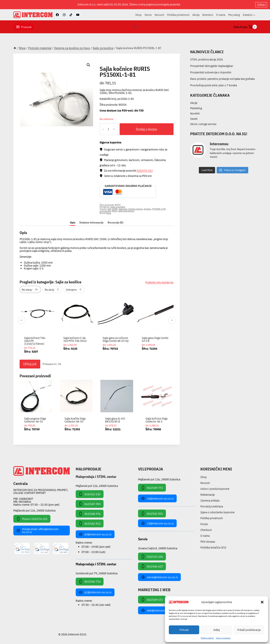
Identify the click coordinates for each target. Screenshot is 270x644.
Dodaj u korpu (146, 129)
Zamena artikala (210, 500)
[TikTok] (71, 15)
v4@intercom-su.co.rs (157, 498)
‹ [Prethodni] (21, 320)
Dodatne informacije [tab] (91, 222)
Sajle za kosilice (115, 64)
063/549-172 (152, 600)
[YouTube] (78, 15)
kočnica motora (136, 209)
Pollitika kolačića (207, 638)
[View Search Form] (135, 27)
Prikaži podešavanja (249, 630)
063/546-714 (90, 582)
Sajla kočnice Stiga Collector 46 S (156, 420)
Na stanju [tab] (30, 289)
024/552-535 (90, 494)
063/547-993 (90, 504)
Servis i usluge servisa (203, 124)
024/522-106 (152, 557)
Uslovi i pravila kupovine (215, 489)
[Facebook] (57, 15)
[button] (262, 602)
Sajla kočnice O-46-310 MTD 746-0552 (75, 339)
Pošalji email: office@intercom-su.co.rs (38, 531)
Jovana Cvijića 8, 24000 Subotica (158, 548)
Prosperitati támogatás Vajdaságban (212, 66)
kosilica (148, 209)
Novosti (159, 15)
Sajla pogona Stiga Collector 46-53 (35, 420)
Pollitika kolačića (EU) (213, 547)
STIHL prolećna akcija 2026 (207, 59)
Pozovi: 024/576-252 (32, 519)
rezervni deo (105, 211)
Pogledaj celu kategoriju (159, 282)
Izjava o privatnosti (223, 638)
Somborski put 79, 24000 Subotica (97, 573)
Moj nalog (234, 15)
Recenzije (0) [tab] (115, 222)
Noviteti (195, 113)
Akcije (194, 103)
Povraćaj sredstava (212, 506)
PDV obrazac (208, 542)
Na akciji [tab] (52, 289)
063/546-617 (152, 566)
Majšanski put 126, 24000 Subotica (34, 510)
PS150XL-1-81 (159, 209)
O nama (221, 15)
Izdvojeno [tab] (74, 289)
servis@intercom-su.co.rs (159, 577)
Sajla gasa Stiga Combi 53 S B (155, 339)
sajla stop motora (126, 211)
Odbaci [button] (261, 5)
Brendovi (208, 15)
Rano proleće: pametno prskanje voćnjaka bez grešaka (222, 79)
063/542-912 (90, 523)
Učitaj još (30, 364)
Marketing (196, 108)
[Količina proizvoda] (109, 129)
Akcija (196, 15)
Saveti (194, 119)
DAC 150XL (113, 209)
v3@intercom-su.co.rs (157, 523)
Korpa (204, 524)
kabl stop (123, 209)
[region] (97, 327)
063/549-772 (152, 488)
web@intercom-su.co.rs (158, 610)
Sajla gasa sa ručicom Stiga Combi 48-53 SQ (116, 339)
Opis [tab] (73, 222)
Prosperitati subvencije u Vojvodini (211, 72)
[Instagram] (64, 15)
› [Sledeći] (172, 320)
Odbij (216, 630)
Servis (148, 15)
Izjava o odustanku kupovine (217, 512)
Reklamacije (208, 495)
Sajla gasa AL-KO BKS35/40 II (115, 420)
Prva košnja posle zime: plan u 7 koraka (214, 85)
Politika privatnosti (178, 15)
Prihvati (184, 630)
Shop (138, 15)
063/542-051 (152, 513)
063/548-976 (90, 514)
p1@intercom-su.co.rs (95, 592)
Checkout (206, 530)
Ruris (115, 211)
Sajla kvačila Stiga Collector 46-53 (75, 420)
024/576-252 (145, 171)
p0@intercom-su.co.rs (95, 534)
